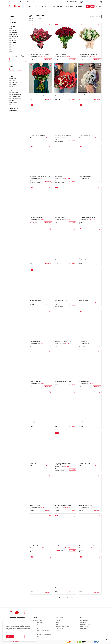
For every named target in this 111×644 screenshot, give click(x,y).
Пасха (13, 100)
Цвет (11, 76)
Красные (14, 78)
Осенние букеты (16, 96)
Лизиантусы (14, 36)
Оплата (29, 2)
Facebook (25, 621)
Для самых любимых (17, 95)
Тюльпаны (14, 44)
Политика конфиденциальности (42, 634)
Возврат (35, 632)
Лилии (13, 48)
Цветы (29, 6)
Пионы (13, 52)
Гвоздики (14, 40)
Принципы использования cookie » (16, 633)
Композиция (14, 108)
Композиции (69, 6)
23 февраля (14, 102)
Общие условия (37, 622)
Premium (43, 6)
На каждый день (84, 626)
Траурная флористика (56, 6)
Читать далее (20, 637)
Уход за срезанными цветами (41, 630)
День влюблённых (16, 98)
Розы (36, 6)
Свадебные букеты (85, 624)
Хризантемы (14, 35)
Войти (99, 6)
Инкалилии (14, 31)
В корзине (14, 111)
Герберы (13, 46)
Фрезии (13, 38)
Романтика (83, 622)
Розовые (13, 84)
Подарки (79, 6)
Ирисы (13, 50)
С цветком (13, 27)
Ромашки (14, 42)
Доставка (23, 2)
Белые (13, 80)
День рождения (84, 620)
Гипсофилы (14, 33)
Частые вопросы (14, 2)
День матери (15, 93)
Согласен (10, 637)
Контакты (36, 2)
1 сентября (14, 104)
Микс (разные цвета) (17, 82)
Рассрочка (36, 636)
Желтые (13, 86)
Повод (12, 90)
